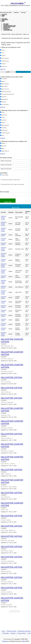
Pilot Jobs (24, 12)
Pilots (11, 12)
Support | (14, 633)
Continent (23, 72)
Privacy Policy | (23, 633)
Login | (4, 631)
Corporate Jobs (8, 30)
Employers (18, 12)
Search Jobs (6, 12)
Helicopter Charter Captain (4, 218)
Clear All (2, 69)
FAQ (3, 16)
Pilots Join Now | (13, 631)
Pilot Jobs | (7, 633)
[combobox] (15, 161)
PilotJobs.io (6, 641)
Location (8, 72)
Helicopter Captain (11, 377)
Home (1, 12)
